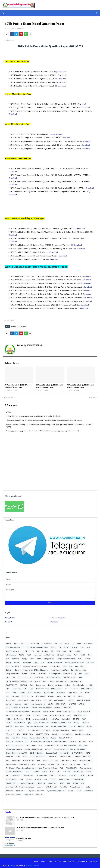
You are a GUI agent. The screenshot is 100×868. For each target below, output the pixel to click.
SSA (38, 760)
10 (61, 643)
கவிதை (70, 790)
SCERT (34, 745)
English (67, 684)
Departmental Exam (53, 677)
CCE (43, 662)
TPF (22, 779)
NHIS (69, 715)
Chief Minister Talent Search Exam (35, 666)
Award (69, 654)
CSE (13, 677)
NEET (28, 715)
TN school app (41, 775)
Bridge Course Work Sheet (66, 658)
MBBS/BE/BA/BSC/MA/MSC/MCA (18, 707)
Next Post (93, 397)
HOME (87, 692)
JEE (45, 700)
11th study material (13, 647)
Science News (11, 752)
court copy (42, 673)
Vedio (88, 786)
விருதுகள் (40, 794)
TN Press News (28, 775)
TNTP (82, 775)
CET (7, 666)
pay (30, 722)
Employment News (55, 684)
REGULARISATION (65, 737)
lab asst (9, 703)
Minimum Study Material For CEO (18, 711)
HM (81, 692)
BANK (83, 654)
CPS (87, 673)
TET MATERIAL (78, 771)
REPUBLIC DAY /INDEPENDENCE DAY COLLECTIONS (49, 741)
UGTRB (75, 783)
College (18, 669)
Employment (41, 684)
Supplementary (11, 764)
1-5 (56, 643)
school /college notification (66, 745)
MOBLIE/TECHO (49, 711)
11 (73, 643)
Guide (22, 692)
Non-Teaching (18, 718)
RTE (7, 745)
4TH (88, 647)
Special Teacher (29, 760)
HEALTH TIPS (49, 692)
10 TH (67, 643)
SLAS (88, 752)
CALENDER (27, 662)
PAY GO (76, 722)
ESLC (90, 684)
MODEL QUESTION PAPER (66, 711)
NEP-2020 (37, 715)
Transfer (38, 779)
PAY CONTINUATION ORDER (61, 722)
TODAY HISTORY (12, 779)
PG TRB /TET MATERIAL (59, 726)
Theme (12, 865)
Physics (81, 726)
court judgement (55, 673)
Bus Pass (17, 662)
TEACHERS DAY (71, 767)
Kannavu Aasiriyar (83, 700)
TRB (45, 779)
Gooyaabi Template (32, 865)
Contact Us (9, 621)
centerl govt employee (55, 662)
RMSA (91, 741)
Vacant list (64, 786)
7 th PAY (45, 651)
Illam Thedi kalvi (69, 696)
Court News (68, 673)
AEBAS (21, 654)
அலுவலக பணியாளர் (36, 790)
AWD (76, 654)
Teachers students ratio (14, 771)
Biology (24, 658)
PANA (84, 718)
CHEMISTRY (16, 666)
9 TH (70, 651)
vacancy (40, 786)
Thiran (89, 771)
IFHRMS (51, 696)
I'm (27, 696)
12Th (59, 647)
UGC (68, 783)
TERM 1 (28, 771)
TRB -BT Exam (64, 779)
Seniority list (65, 752)
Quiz (7, 737)
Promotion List (77, 730)
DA (26, 677)
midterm (58, 707)
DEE (31, 677)
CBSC (36, 662)
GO (66, 688)
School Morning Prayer (14, 749)
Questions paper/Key (83, 734)
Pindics (89, 726)
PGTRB (73, 726)
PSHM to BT (10, 734)
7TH (53, 651)
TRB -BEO (53, 779)
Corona (24, 673)
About (43, 861)
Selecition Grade (52, 752)
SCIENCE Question (37, 752)
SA (22, 745)
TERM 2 (36, 771)
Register (53, 737)
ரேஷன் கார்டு (29, 794)
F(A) (25, 688)
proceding (36, 730)
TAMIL (85, 764)
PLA (7, 730)
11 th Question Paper (85, 643)
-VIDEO (8, 643)
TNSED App (62, 775)
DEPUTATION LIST (69, 677)
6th (38, 651)
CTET (20, 677)
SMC (18, 756)
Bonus (32, 658)
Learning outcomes (38, 703)
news (45, 715)
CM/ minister (80, 666)
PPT (13, 730)
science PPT (23, 752)
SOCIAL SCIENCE (66, 756)
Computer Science (12, 673)
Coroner (33, 673)
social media (53, 756)
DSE (31, 681)
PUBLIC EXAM (28, 734)
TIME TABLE (15, 775)
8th (65, 651)
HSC (7, 696)
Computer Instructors (79, 669)
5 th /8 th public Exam (14, 651)
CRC (7, 677)
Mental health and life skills (42, 707)
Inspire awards (23, 700)
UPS (82, 783)
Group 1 (15, 692)
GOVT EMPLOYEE (87, 688)
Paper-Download (56, 134)
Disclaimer (54, 621)
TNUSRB (90, 775)
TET (59, 771)
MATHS (81, 703)
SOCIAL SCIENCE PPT (38, 756)
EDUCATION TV (11, 684)
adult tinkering (11, 654)
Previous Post (9, 397)
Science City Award (61, 749)
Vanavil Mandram (77, 786)
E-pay (45, 681)
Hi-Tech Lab (61, 692)
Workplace (10, 790)
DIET (80, 677)
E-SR (52, 681)
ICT (32, 696)
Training (29, 779)
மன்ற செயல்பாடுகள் (13, 794)
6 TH (32, 651)
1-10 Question (47, 643)
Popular (8, 811)
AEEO (29, 654)
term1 (52, 771)
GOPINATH (74, 688)
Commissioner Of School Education (36, 669)
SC (27, 745)
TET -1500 (67, 771)
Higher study (72, 692)
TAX (61, 767)
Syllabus (51, 764)
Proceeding (46, 730)
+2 (22, 643)
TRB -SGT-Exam (11, 783)
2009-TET (75, 647)
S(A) (17, 745)
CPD (81, 673)
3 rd (82, 647)
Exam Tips (17, 688)
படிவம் (79, 790)
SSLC (57, 760)
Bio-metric (15, 658)
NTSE (28, 718)
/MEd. (16, 643)
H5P (29, 692)
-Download (61, 75)
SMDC (25, 756)
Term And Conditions (58, 617)
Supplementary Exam (27, 764)
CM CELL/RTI (68, 666)
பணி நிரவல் (88, 790)
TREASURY (41, 783)
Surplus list (42, 764)
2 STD (66, 647)
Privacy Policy (10, 617)
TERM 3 (45, 771)
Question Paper (67, 734)
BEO (7, 658)
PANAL (8, 722)
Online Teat (55, 718)
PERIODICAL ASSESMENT (15, 726)
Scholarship (49, 745)
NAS (7, 715)
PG (47, 726)
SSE (51, 760)
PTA (19, 734)
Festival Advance (42, 688)
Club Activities (55, 666)
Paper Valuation (20, 722)
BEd (89, 654)
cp (75, 673)
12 (24, 647)
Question (55, 734)
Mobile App (36, 711)
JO (50, 700)
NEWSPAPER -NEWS (57, 715)
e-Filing (38, 681)
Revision (73, 741)
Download (62, 72)
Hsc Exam (16, 696)
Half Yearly (37, 692)
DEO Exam (39, 677)
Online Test (66, 718)
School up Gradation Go (33, 749)
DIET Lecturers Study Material (16, 681)
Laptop (26, 703)
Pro (28, 730)
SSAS (45, 760)
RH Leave (83, 741)
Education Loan (62, 681)
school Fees (83, 745)
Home (36, 861)
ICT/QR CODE (41, 696)
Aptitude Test (49, 654)
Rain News (16, 737)
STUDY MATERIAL (86, 760)
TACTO (64, 764)
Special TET (16, 760)
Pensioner (85, 722)
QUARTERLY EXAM (43, 734)
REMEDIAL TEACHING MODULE (17, 741)
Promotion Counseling (61, 730)
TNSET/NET (73, 775)
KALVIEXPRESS (34, 345)
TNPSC (52, 775)
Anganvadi (38, 654)
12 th (53, 647)
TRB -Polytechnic (78, 779)
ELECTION (23, 684)
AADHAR (78, 651)
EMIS (32, 684)
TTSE (62, 783)
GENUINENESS (57, 688)
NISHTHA (77, 715)
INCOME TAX (10, 700)
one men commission (41, 718)
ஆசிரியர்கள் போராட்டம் (56, 790)
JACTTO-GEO (36, 700)
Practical (21, 730)
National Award (18, 715)
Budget (8, 662)
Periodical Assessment (35, 726)
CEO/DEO (90, 662)
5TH (26, 651)
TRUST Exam (52, 783)
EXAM (9, 29)
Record (25, 737)
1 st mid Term (34, 643)
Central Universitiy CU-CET (75, 662)
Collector (9, 669)
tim (7, 775)
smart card (10, 756)
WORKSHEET (21, 790)
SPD (7, 760)
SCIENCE (48, 749)
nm (85, 715)
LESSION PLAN (61, 703)
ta (58, 764)
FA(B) (31, 688)
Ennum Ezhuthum (79, 684)
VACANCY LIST (51, 786)
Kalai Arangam (60, 700)
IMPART (81, 696)
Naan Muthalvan (84, 711)
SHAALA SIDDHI (78, 752)
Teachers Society (86, 767)
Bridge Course (49, 658)
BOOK (39, 658)
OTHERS (76, 718)
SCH (41, 745)
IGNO (59, 696)
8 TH (59, 651)
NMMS (8, 718)
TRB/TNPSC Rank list (27, 783)
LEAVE (50, 703)
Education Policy (76, 681)
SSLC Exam (22, 326)
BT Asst (88, 658)
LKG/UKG (72, 703)
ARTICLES (60, 654)
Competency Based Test (60, 669)
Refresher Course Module (39, 737)
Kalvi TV (71, 700)
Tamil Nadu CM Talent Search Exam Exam (21, 767)
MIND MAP (67, 707)
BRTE (80, 658)
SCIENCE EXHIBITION (78, 749)
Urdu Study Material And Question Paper (20, 786)
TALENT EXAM (75, 764)
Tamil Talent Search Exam (48, 767)
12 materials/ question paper (38, 647)
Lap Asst (18, 703)
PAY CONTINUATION (41, 722)
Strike (75, 760)
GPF (7, 692)
